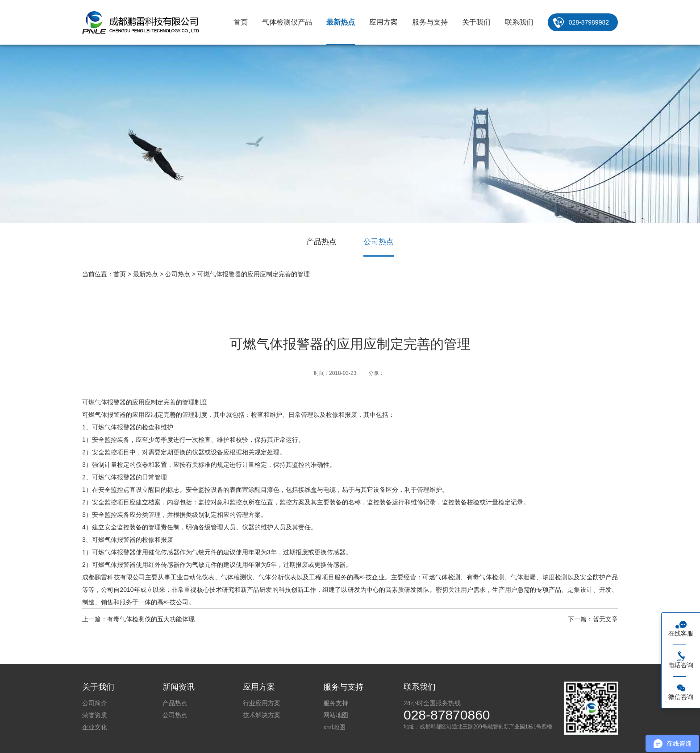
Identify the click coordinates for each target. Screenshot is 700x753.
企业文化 (95, 727)
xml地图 (334, 727)
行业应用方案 (262, 703)
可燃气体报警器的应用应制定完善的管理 (254, 274)
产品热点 (321, 242)
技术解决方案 (262, 715)
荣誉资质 (95, 715)
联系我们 (519, 22)
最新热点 (341, 22)
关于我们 (476, 22)
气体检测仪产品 (287, 22)
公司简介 (95, 703)
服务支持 (336, 703)
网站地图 (336, 715)
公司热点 (379, 242)
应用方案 (383, 22)
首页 (241, 22)
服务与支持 (430, 22)
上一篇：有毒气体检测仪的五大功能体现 (138, 619)
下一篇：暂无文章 (593, 619)
